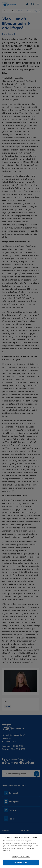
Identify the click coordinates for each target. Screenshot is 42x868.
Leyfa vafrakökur (21, 863)
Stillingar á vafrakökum (21, 857)
